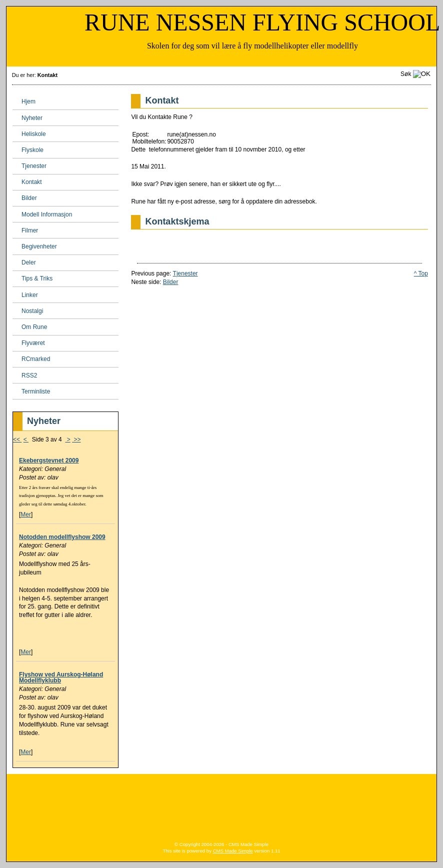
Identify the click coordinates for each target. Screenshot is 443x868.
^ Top (421, 273)
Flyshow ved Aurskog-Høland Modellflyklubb (61, 677)
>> (76, 439)
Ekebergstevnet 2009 (49, 460)
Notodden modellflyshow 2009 (62, 537)
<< (17, 439)
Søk (406, 74)
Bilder (171, 282)
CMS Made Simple (233, 851)
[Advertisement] (221, 804)
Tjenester (185, 273)
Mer (26, 514)
